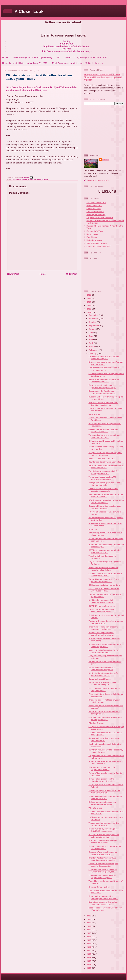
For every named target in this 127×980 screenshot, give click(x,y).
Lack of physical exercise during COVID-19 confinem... (103, 651)
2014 (89, 937)
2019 (89, 919)
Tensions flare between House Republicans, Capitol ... (102, 876)
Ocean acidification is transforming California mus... (105, 847)
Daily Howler (92, 234)
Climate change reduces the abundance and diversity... (102, 780)
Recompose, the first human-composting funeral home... (102, 392)
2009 (89, 954)
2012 (89, 944)
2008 (89, 958)
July (91, 333)
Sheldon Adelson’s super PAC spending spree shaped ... (102, 859)
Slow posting (95, 414)
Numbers (93, 529)
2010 (89, 951)
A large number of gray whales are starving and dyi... (104, 484)
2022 (89, 309)
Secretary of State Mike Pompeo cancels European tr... (103, 865)
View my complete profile (98, 180)
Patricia (106, 159)
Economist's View (95, 231)
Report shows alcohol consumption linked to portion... (105, 645)
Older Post (72, 274)
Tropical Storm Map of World (100, 217)
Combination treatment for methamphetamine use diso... (103, 897)
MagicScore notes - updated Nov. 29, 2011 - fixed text (78, 63)
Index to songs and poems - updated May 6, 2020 (37, 57)
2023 (89, 305)
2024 (89, 302)
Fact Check (92, 237)
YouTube (67, 49)
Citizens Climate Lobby (99, 887)
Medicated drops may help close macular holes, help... (103, 569)
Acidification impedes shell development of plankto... (101, 601)
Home (5, 57)
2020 (89, 916)
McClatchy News (94, 240)
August (93, 329)
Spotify (67, 41)
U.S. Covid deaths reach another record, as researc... (103, 842)
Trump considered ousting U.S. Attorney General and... (103, 478)
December (94, 315)
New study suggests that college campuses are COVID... (103, 903)
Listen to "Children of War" (99, 246)
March (92, 346)
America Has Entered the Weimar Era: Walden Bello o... (106, 763)
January (93, 353)
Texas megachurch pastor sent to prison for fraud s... (104, 824)
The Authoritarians (95, 212)
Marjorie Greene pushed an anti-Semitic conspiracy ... (103, 404)
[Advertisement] (104, 129)
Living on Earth (94, 209)
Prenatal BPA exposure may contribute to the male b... (101, 634)
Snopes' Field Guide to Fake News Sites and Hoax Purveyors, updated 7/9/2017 (103, 77)
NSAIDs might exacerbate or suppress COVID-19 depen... (106, 501)
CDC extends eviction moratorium (104, 585)
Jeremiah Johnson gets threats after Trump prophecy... (105, 718)
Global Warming (34, 179)
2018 (89, 923)
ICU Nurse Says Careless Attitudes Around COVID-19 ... (104, 792)
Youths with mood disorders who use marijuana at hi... (106, 622)
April (91, 343)
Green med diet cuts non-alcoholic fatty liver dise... (104, 689)
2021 (89, 312)
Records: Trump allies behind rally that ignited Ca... (104, 713)
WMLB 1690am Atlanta (97, 243)
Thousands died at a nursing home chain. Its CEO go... (105, 436)
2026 (89, 295)
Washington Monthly (96, 215)
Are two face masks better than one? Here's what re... (105, 525)
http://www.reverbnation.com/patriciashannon (67, 46)
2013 (89, 940)
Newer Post (13, 274)
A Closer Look (29, 11)
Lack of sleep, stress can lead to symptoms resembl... (103, 490)
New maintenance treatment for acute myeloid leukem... (106, 495)
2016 (89, 930)
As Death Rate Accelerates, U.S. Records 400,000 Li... (103, 674)
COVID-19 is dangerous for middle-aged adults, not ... (105, 551)
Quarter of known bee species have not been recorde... (105, 507)
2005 (89, 968)
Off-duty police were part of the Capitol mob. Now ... (103, 768)
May (91, 339)
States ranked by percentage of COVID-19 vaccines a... (103, 830)
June (92, 336)
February (93, 350)
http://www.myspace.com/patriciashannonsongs (67, 51)
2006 (89, 964)
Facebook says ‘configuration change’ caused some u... (106, 466)
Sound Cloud (67, 44)
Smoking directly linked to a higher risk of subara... (105, 739)
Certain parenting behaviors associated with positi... (101, 610)
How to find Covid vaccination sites (105, 462)
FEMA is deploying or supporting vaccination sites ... (104, 380)
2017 (89, 926)
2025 (89, 298)
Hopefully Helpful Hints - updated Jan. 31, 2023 (25, 63)
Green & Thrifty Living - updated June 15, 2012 (87, 57)
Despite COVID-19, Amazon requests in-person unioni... (105, 454)
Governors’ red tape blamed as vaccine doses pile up (103, 853)
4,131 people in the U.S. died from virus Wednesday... (104, 590)
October (93, 322)
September (94, 326)
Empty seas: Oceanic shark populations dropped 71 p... (102, 386)
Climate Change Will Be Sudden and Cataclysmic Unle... (105, 574)
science (45, 179)
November (94, 319)
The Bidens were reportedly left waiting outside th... (103, 472)
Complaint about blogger (100, 679)
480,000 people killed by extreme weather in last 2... (103, 430)
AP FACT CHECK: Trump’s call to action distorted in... (104, 836)
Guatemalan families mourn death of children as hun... (105, 797)
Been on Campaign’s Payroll (101, 458)
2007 (89, 961)
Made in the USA (94, 206)
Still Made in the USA (96, 203)
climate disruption (19, 179)
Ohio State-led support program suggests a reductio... (103, 628)
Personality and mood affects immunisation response (102, 668)
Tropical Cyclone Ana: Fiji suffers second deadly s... (104, 357)
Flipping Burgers (96, 723)
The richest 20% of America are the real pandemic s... (105, 369)
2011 (89, 947)
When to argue (95, 808)
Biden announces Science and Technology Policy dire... (102, 803)
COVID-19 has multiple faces (102, 606)
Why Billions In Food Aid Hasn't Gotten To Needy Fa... (103, 684)
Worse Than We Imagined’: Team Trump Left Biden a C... (104, 580)
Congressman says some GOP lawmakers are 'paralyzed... (103, 871)
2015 (89, 933)
